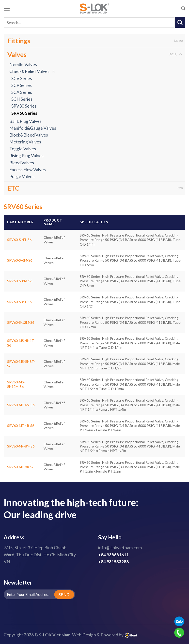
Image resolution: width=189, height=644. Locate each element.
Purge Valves (22, 176)
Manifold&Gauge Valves (33, 128)
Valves (17, 55)
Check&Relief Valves (29, 71)
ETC (13, 188)
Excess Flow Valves (28, 170)
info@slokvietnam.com (120, 548)
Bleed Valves (22, 163)
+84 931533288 (113, 562)
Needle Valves (23, 64)
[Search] (183, 9)
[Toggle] (181, 54)
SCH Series (22, 99)
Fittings (19, 41)
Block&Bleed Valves (29, 135)
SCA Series (22, 92)
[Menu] (7, 9)
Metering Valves (25, 142)
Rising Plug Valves (26, 156)
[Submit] (180, 22)
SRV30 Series (24, 106)
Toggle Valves (23, 149)
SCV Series (22, 78)
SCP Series (22, 85)
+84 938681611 (113, 555)
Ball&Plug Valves (25, 121)
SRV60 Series (24, 113)
